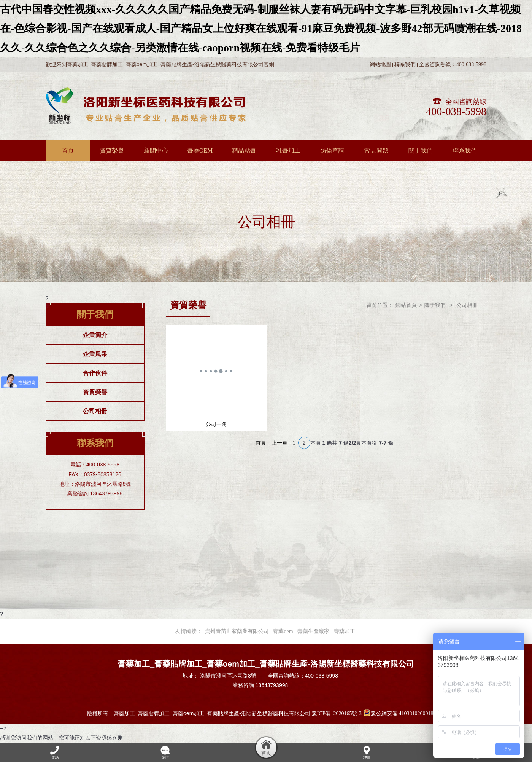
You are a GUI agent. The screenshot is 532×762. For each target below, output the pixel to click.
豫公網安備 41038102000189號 (402, 713)
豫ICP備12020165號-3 (337, 713)
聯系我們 (405, 64)
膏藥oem (283, 631)
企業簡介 (95, 335)
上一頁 (279, 443)
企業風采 (95, 354)
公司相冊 (95, 411)
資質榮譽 (95, 392)
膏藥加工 (345, 631)
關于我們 (435, 305)
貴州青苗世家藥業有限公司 (237, 631)
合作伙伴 (95, 373)
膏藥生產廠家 (313, 631)
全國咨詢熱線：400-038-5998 (453, 64)
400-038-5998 (456, 111)
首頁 (261, 443)
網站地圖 (380, 64)
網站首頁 (406, 305)
